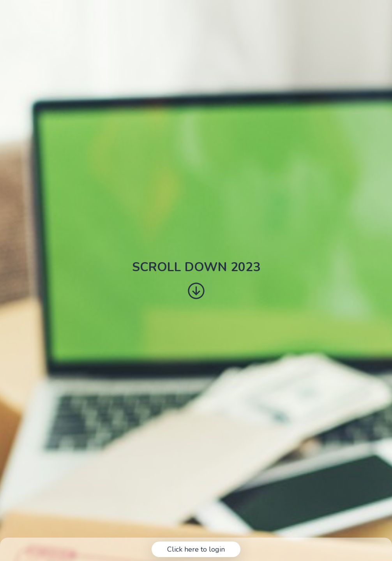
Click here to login (196, 549)
